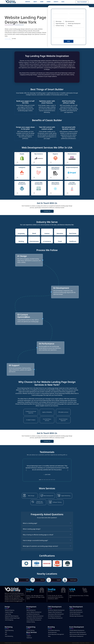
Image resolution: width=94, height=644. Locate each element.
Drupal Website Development (55, 618)
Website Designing (10, 610)
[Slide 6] (52, 480)
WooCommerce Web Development (78, 634)
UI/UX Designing (9, 620)
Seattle (59, 580)
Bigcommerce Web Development (78, 632)
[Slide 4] (47, 480)
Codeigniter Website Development (35, 616)
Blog (63, 2)
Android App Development (76, 612)
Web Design (31, 496)
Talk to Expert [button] (82, 2)
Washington (73, 580)
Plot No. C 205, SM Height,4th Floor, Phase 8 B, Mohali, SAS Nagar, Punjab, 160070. (35, 597)
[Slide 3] (45, 480)
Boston (42, 580)
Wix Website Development (55, 616)
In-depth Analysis (31, 420)
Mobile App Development (40, 502)
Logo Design (8, 614)
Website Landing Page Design (12, 618)
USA (27, 580)
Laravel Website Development (34, 620)
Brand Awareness (52, 632)
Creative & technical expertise (31, 412)
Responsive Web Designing (12, 616)
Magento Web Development (55, 612)
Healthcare (29, 638)
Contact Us (87, 643)
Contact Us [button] (47, 211)
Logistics (29, 636)
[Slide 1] (40, 480)
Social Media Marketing (54, 630)
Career (49, 2)
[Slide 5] (49, 480)
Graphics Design (9, 612)
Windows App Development (76, 616)
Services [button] (28, 2)
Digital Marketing (66, 496)
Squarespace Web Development (56, 614)
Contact (56, 2)
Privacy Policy (82, 643)
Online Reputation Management (56, 634)
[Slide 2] (42, 480)
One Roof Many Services (47, 420)
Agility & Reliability (47, 412)
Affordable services (63, 412)
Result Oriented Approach (63, 420)
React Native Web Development (34, 618)
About (35, 2)
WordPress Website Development (56, 610)
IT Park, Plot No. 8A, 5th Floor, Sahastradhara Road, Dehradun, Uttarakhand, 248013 (56, 597)
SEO (6, 634)
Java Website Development (33, 614)
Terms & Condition (76, 643)
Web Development (48, 496)
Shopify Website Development (77, 630)
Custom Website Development (34, 612)
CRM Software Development (77, 636)
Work (42, 2)
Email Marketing (9, 636)
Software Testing (57, 502)
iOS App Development (75, 614)
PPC (6, 632)
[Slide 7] (54, 480)
